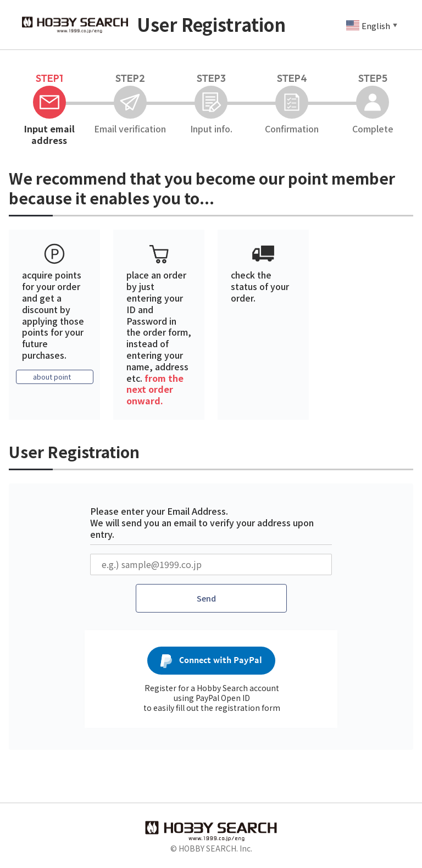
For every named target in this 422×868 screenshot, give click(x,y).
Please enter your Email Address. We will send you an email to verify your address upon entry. (202, 522)
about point (52, 377)
